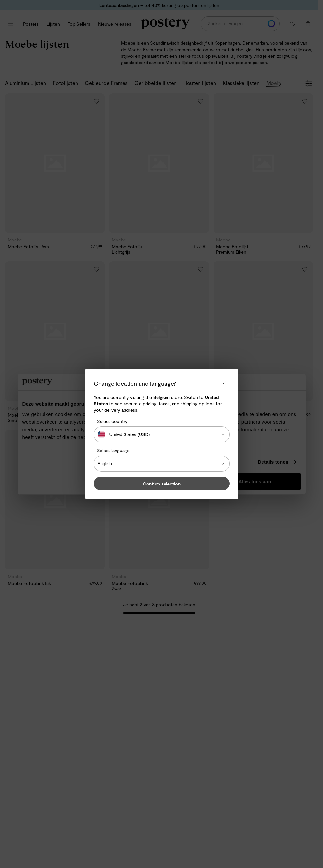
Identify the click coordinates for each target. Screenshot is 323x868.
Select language (113, 450)
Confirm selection (162, 484)
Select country (112, 421)
